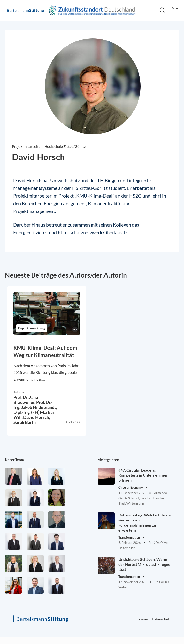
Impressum (140, 619)
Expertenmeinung (32, 328)
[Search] (162, 10)
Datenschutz (161, 619)
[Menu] (176, 10)
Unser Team (14, 460)
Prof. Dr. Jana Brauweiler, (26, 400)
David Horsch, (37, 417)
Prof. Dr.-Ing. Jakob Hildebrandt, (35, 405)
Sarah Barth (25, 422)
